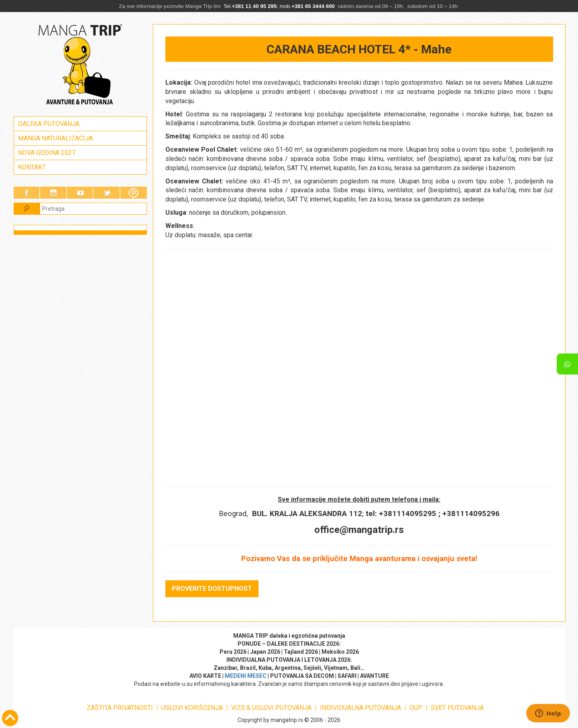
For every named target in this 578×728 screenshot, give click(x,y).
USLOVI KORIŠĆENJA (192, 708)
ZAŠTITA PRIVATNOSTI (120, 708)
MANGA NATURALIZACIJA (55, 138)
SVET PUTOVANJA (457, 708)
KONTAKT (32, 167)
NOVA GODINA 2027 (47, 153)
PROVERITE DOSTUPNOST (212, 589)
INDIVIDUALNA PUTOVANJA (360, 708)
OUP (416, 708)
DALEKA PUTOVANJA (49, 124)
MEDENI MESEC (246, 676)
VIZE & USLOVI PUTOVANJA (271, 708)
